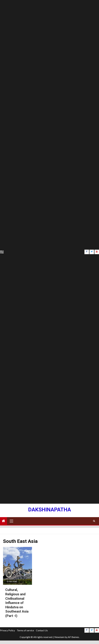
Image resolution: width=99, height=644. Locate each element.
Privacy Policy (7, 630)
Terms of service (25, 630)
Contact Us (42, 630)
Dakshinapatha (50, 510)
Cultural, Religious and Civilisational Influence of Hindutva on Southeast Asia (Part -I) (17, 603)
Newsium (59, 637)
